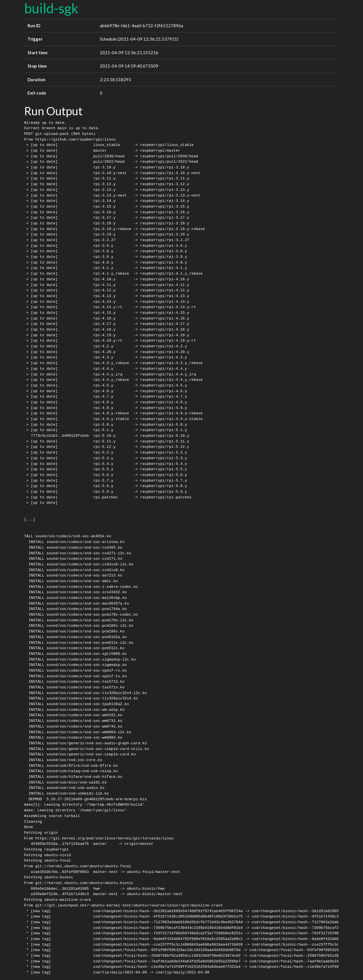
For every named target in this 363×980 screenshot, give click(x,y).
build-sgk (51, 8)
